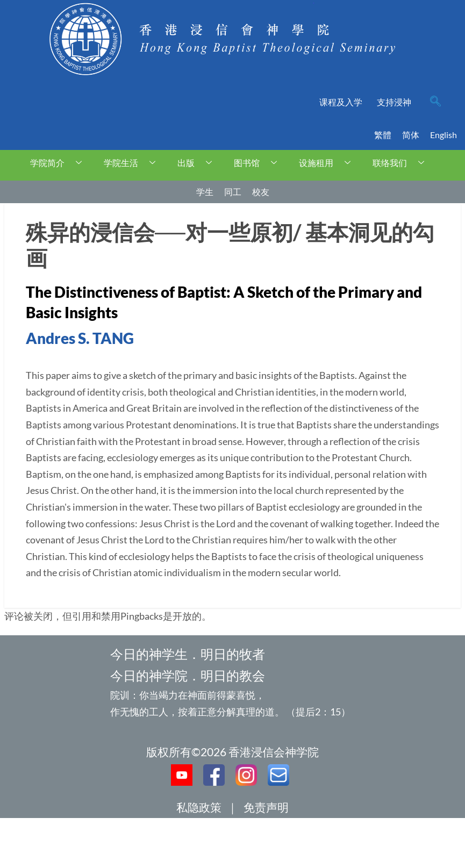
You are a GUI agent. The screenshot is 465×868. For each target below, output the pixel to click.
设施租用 (329, 163)
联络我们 (402, 163)
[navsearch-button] (435, 102)
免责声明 (266, 807)
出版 (199, 163)
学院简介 (60, 163)
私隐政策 (199, 807)
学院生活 (134, 163)
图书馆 (259, 163)
